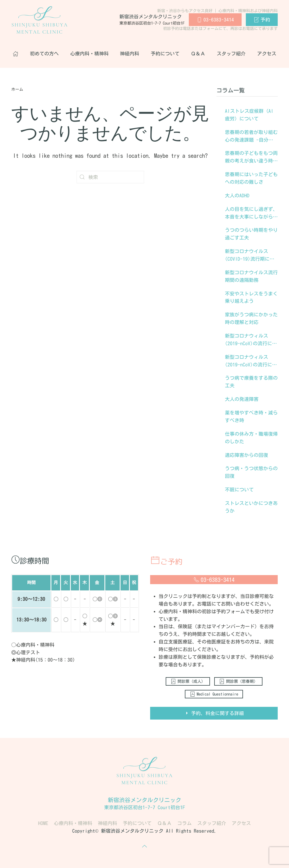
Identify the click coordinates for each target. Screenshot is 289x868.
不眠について (239, 490)
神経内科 (130, 54)
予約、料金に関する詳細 (214, 713)
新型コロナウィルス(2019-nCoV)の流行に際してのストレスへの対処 (251, 362)
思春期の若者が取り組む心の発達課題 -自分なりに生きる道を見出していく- (251, 137)
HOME (43, 823)
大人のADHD (237, 196)
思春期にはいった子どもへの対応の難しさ (251, 178)
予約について (165, 54)
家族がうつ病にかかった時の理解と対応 (251, 318)
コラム (184, 823)
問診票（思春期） (238, 681)
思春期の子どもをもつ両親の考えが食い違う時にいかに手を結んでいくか (251, 158)
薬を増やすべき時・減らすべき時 (251, 416)
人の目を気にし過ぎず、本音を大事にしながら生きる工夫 (251, 214)
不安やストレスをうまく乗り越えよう (251, 297)
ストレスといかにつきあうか (251, 507)
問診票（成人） (188, 681)
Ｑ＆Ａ (198, 54)
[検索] (110, 177)
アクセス (267, 54)
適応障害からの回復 (247, 455)
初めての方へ (44, 54)
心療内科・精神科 (89, 54)
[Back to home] (40, 20)
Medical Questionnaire (214, 694)
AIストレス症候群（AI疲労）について (249, 115)
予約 (262, 20)
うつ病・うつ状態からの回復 (251, 472)
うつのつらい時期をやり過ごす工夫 (251, 234)
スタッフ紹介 (231, 54)
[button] (144, 846)
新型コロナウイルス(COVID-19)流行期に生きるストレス (250, 256)
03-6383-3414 (215, 20)
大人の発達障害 (242, 399)
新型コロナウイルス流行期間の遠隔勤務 (251, 276)
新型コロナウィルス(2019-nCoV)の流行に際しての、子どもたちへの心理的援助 (251, 340)
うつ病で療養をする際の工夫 (251, 382)
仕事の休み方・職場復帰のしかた (251, 438)
